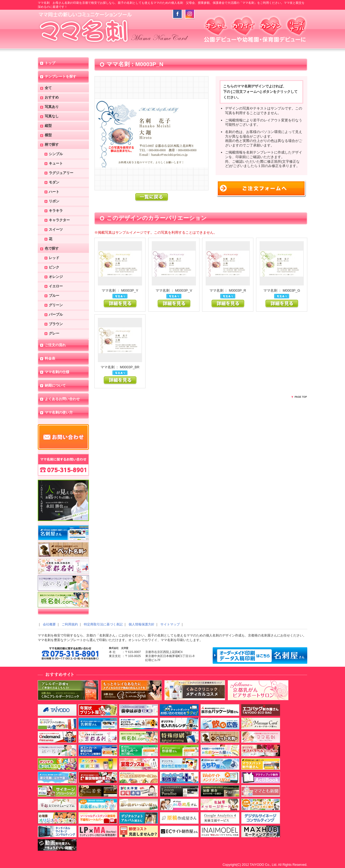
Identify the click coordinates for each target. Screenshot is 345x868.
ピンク (54, 268)
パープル (56, 315)
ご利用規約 (70, 624)
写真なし (52, 116)
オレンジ (56, 277)
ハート (54, 192)
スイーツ (56, 230)
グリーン (56, 305)
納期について (55, 386)
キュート (56, 164)
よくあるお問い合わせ (62, 399)
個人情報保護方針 (142, 624)
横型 (48, 135)
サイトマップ (170, 624)
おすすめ (52, 98)
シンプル (56, 154)
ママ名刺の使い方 (59, 413)
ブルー (54, 296)
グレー (54, 334)
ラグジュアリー (61, 173)
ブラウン (56, 324)
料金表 (50, 359)
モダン (54, 183)
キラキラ (56, 211)
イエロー (56, 286)
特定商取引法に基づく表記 (103, 624)
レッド (54, 258)
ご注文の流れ (55, 345)
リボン (54, 201)
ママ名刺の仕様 (57, 372)
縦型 (48, 126)
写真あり (52, 107)
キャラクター (59, 220)
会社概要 (49, 624)
